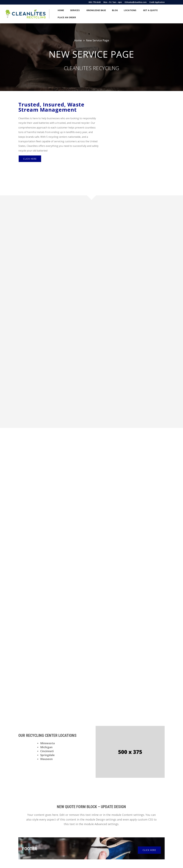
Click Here (30, 152)
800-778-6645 (95, 2)
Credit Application (157, 2)
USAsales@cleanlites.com (136, 2)
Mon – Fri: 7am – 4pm (113, 2)
